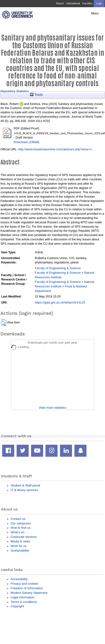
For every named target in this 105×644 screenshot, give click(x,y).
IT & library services (24, 490)
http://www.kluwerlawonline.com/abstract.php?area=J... (56, 149)
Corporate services (24, 537)
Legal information (23, 597)
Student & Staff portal (25, 485)
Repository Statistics (15, 91)
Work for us (19, 546)
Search (60, 3)
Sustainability (20, 550)
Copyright (17, 606)
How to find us (20, 528)
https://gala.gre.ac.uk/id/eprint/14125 (60, 302)
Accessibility (19, 579)
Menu (95, 13)
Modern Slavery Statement (29, 593)
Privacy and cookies (24, 584)
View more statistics (52, 408)
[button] (3, 322)
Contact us (18, 519)
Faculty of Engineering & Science (58, 268)
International (73, 3)
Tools (36, 95)
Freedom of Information (27, 588)
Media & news (20, 541)
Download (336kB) (26, 142)
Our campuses (21, 523)
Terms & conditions (24, 602)
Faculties (87, 3)
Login (99, 3)
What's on (17, 532)
